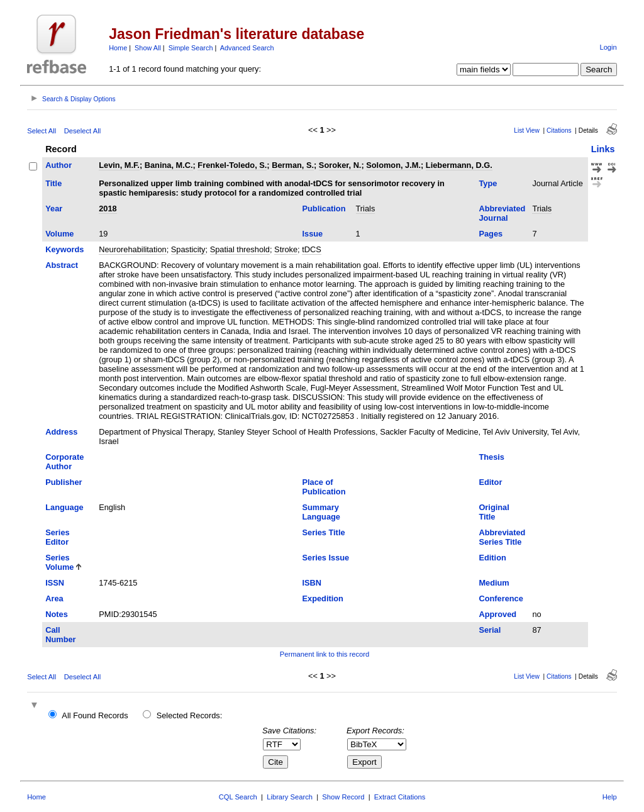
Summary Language (321, 512)
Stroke (286, 249)
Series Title (324, 532)
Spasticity (188, 249)
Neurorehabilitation (132, 249)
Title (53, 183)
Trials (366, 209)
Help (610, 797)
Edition (492, 558)
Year (54, 209)
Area (54, 598)
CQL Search (238, 797)
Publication (324, 209)
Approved (497, 614)
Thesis (491, 457)
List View (527, 131)
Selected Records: (190, 715)
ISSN (55, 583)
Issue (313, 234)
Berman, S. (293, 165)
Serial (490, 630)
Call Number (60, 635)
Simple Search (191, 48)
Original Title (494, 512)
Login (608, 47)
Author (58, 165)
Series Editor (57, 537)
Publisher (64, 482)
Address (61, 432)
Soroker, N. (340, 165)
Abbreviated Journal (502, 213)
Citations (559, 131)
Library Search (290, 797)
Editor (490, 482)
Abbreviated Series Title (502, 537)
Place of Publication (324, 487)
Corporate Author (64, 462)
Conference (501, 598)
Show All (148, 48)
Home (118, 48)
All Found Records (95, 715)
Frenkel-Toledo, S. (232, 165)
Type (488, 183)
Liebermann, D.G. (459, 165)
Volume (59, 234)
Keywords (64, 249)
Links (603, 149)
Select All (42, 131)
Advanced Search (247, 48)
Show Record (343, 797)
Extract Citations (400, 797)
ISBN (312, 583)
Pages (491, 234)
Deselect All (82, 131)
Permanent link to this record (325, 654)
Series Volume (59, 562)
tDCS (312, 249)
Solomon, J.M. (393, 165)
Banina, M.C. (169, 165)
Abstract (62, 265)
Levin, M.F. (119, 165)
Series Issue (326, 558)
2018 (108, 209)
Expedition (323, 598)
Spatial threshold (240, 249)
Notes (57, 614)
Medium (494, 583)
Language (64, 507)
